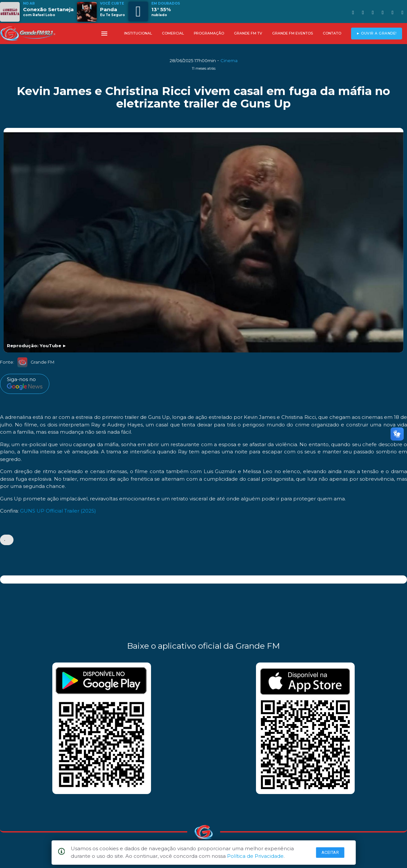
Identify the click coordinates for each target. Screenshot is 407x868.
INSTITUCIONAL (138, 33)
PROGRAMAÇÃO (209, 33)
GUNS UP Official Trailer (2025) (58, 511)
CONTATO (332, 33)
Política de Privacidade (255, 856)
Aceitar (330, 852)
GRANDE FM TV (248, 33)
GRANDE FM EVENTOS (293, 33)
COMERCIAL (173, 33)
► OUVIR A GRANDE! (377, 33)
